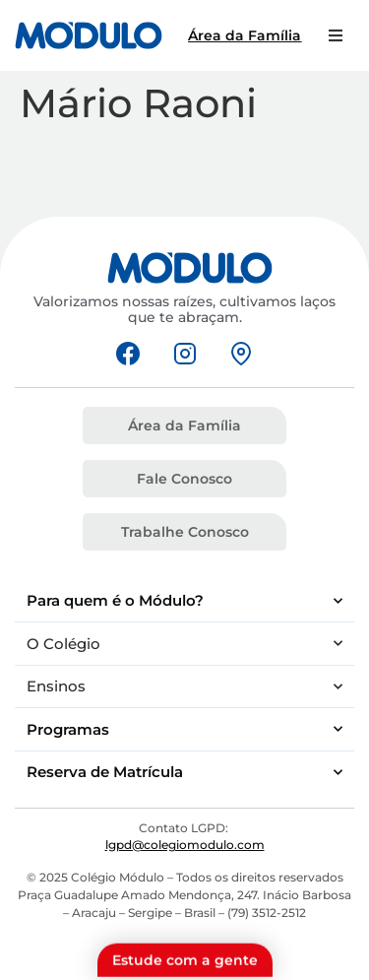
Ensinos (184, 687)
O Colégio (184, 644)
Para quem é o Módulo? (184, 601)
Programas (184, 729)
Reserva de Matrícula (184, 773)
